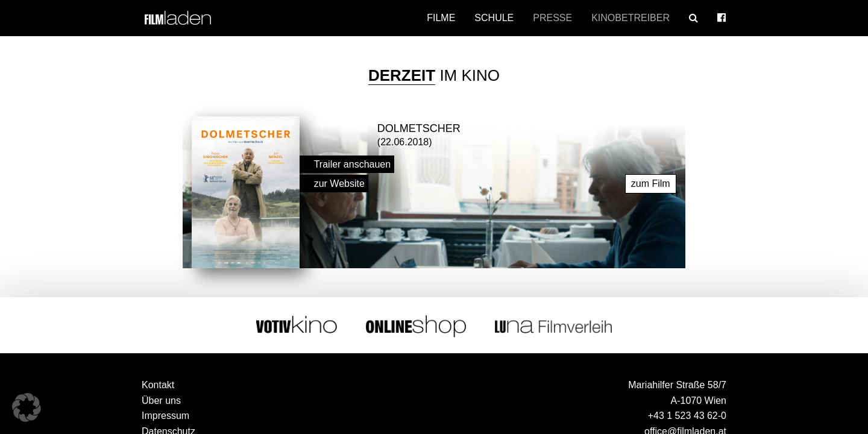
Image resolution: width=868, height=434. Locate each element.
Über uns (161, 401)
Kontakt (158, 385)
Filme (441, 18)
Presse (552, 18)
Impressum (165, 416)
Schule (494, 18)
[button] (27, 407)
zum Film (651, 183)
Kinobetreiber (631, 18)
